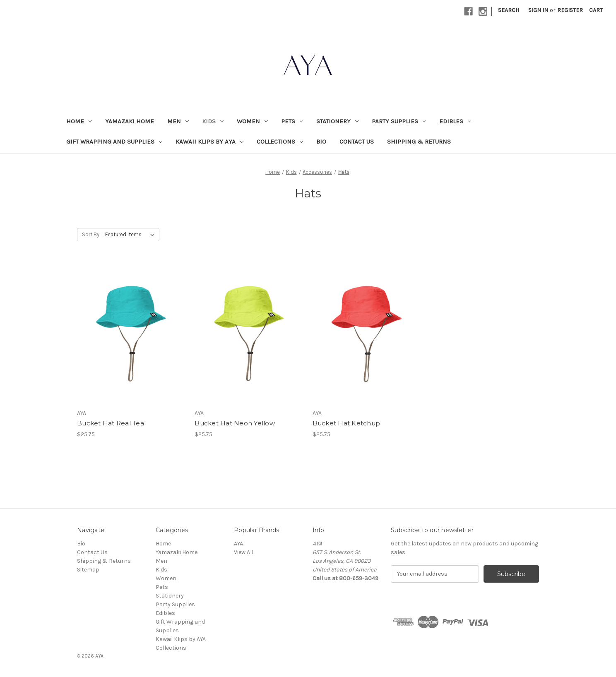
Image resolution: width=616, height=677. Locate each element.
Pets (292, 121)
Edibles (455, 121)
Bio (321, 142)
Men (178, 121)
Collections (280, 142)
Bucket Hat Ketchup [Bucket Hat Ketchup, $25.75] (346, 423)
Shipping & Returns (419, 142)
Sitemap (88, 570)
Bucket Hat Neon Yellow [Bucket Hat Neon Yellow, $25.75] (235, 423)
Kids (213, 121)
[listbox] (131, 235)
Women (252, 121)
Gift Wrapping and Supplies (114, 142)
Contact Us (357, 142)
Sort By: (91, 234)
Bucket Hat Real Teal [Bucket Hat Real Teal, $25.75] (111, 423)
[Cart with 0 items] (596, 10)
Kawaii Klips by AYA (209, 142)
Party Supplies (399, 121)
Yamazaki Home (130, 121)
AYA (238, 544)
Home (79, 121)
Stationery (337, 121)
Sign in (538, 10)
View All (244, 552)
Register (570, 10)
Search (509, 10)
